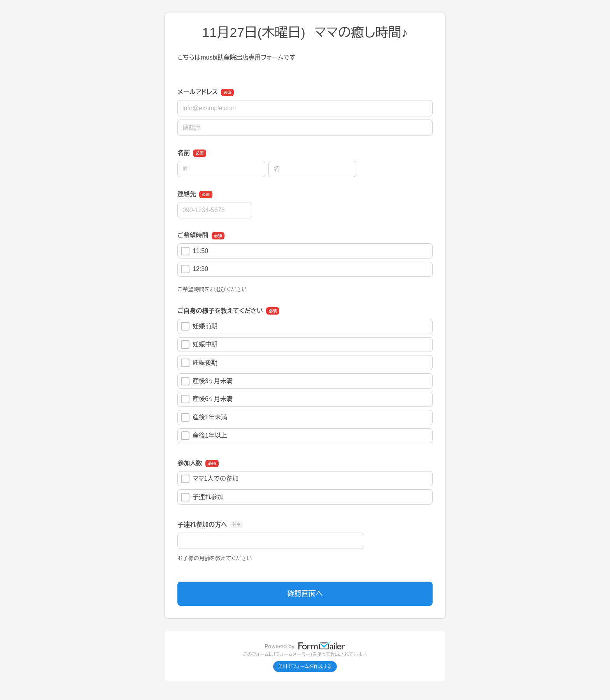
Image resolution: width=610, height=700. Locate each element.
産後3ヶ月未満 (207, 381)
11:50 (195, 251)
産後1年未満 (204, 417)
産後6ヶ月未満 (207, 399)
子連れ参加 (202, 497)
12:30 (195, 269)
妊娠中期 (199, 345)
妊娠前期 (199, 326)
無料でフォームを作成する (305, 667)
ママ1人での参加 (210, 479)
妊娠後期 (199, 363)
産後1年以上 (204, 436)
